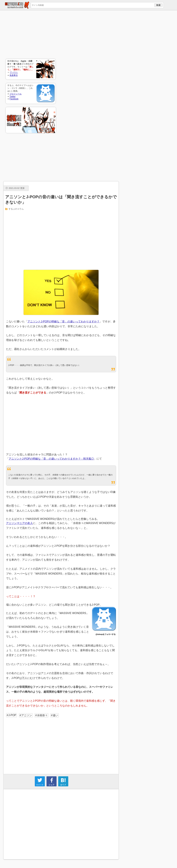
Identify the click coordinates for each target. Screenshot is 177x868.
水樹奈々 (42, 715)
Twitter (12, 97)
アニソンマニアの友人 (19, 523)
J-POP (12, 715)
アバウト (14, 72)
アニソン (27, 715)
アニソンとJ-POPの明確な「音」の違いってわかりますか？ (63, 321)
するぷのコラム (16, 209)
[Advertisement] (31, 34)
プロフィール (16, 94)
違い (55, 715)
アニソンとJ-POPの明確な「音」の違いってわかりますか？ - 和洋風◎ (51, 459)
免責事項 (14, 75)
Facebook (14, 99)
